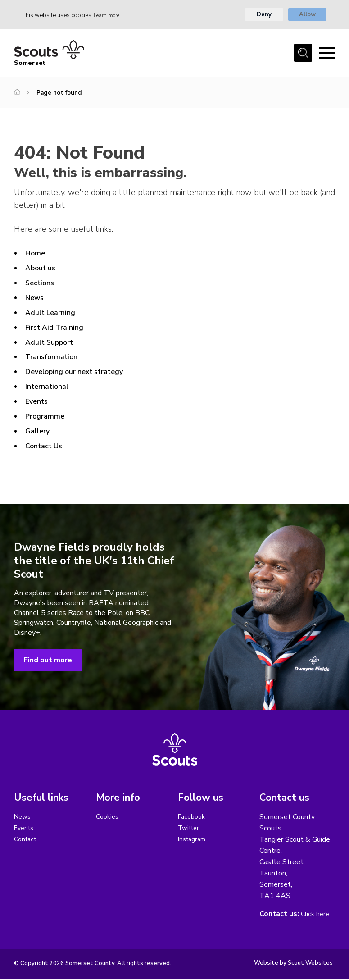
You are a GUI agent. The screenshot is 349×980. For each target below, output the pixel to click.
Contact (26, 842)
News (36, 299)
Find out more (48, 661)
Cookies (108, 818)
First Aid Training (58, 328)
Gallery (39, 432)
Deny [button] (264, 16)
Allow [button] (307, 16)
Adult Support (53, 343)
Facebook (193, 818)
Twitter (190, 830)
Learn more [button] (109, 16)
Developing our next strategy (81, 373)
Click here (316, 915)
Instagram (194, 842)
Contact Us (46, 447)
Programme (47, 417)
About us (43, 269)
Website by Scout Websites (293, 964)
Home (36, 255)
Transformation (54, 358)
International (50, 388)
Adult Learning (53, 314)
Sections (41, 284)
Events (38, 402)
